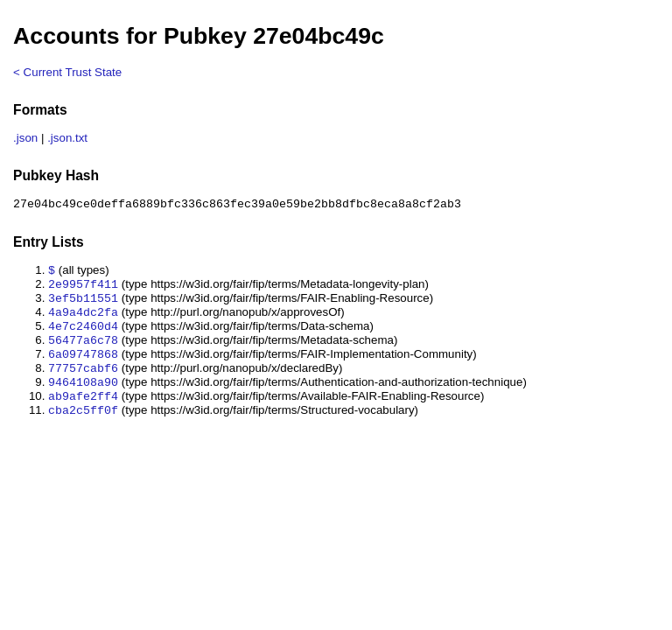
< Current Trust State (67, 72)
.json (25, 138)
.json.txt (67, 138)
